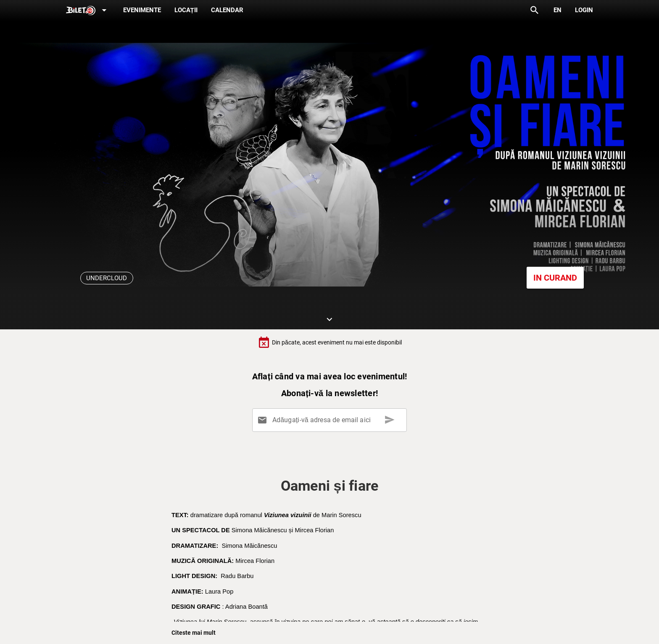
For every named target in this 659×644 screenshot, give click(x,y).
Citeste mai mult (194, 633)
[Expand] (88, 11)
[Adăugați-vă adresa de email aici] (331, 420)
